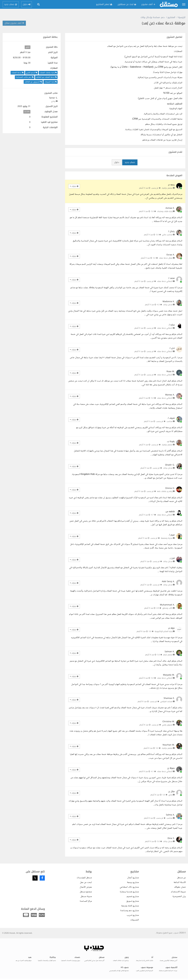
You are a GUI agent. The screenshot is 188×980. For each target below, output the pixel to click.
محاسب (169, 421)
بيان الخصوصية (179, 896)
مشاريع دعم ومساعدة (130, 911)
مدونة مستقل (86, 896)
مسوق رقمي (167, 725)
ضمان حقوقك (180, 887)
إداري (170, 795)
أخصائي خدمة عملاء (165, 281)
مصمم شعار (168, 655)
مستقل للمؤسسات (84, 878)
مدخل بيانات (168, 305)
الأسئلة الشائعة (180, 882)
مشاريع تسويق (133, 901)
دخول (117, 162)
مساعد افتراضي (166, 701)
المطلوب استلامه (175, 104)
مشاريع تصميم (133, 896)
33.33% (27, 112)
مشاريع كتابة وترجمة (130, 906)
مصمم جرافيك (167, 188)
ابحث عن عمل (86, 882)
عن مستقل (181, 878)
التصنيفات (135, 920)
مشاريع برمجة (133, 882)
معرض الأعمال (86, 887)
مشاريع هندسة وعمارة (129, 892)
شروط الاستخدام (178, 892)
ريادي (53, 101)
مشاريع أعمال (133, 878)
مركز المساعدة (86, 901)
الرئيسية (182, 17)
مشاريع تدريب (133, 915)
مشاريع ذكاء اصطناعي (129, 887)
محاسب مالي (167, 235)
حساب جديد (130, 162)
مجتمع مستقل (86, 892)
